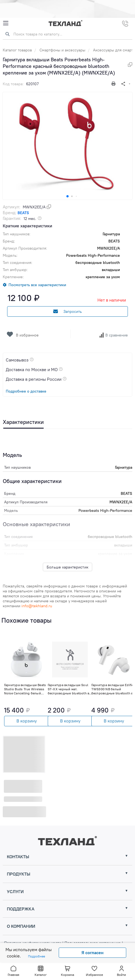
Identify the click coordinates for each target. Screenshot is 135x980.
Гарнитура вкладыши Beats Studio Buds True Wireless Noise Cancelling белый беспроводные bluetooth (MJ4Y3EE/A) (25, 689)
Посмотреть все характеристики (37, 285)
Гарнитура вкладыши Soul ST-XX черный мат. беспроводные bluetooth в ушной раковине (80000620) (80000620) (69, 689)
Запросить (67, 311)
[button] (67, 196)
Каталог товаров (17, 50)
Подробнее (36, 956)
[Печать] (114, 84)
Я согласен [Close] (92, 953)
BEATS (23, 213)
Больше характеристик (67, 567)
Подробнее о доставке (26, 391)
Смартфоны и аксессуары (62, 50)
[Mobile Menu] (6, 23)
